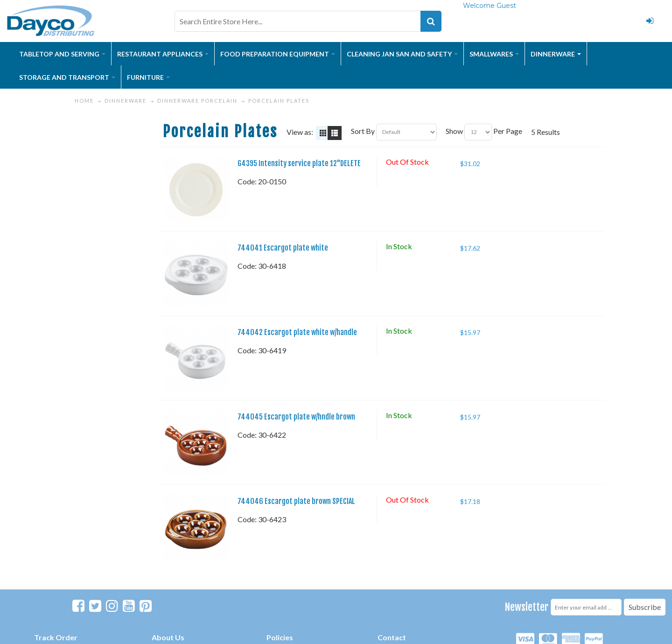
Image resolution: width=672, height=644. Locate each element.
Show (454, 131)
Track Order (56, 637)
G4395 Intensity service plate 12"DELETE (299, 163)
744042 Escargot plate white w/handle (297, 332)
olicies (282, 637)
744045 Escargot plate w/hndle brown (296, 417)
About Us (168, 637)
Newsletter (527, 607)
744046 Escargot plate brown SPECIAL (296, 501)
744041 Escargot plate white (283, 248)
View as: (300, 132)
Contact (392, 637)
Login (650, 21)
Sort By (363, 131)
